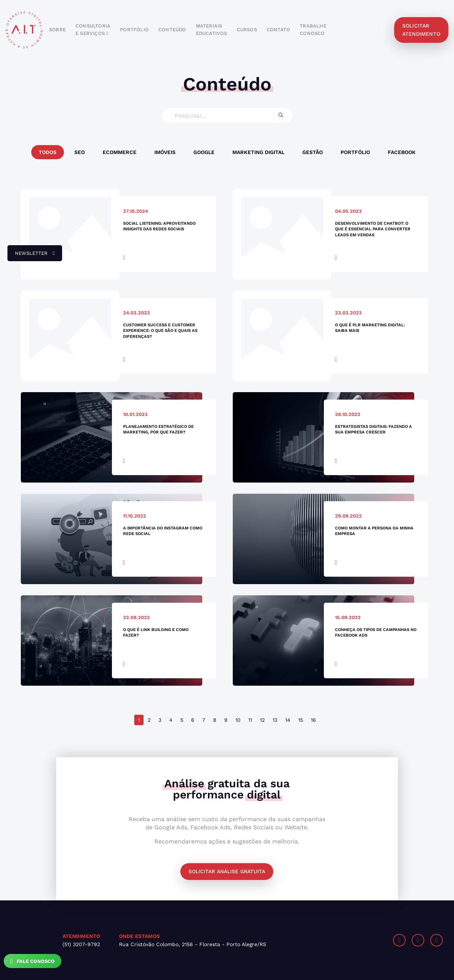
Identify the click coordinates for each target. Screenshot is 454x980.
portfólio (134, 30)
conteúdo (172, 30)
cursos (247, 30)
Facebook (402, 152)
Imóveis (165, 152)
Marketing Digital (258, 152)
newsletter (31, 256)
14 (288, 720)
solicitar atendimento (421, 30)
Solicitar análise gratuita (227, 871)
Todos (48, 152)
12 (262, 720)
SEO (80, 152)
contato (278, 30)
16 (313, 720)
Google (204, 152)
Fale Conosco (33, 961)
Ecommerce (120, 152)
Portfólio (355, 152)
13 (275, 720)
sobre (57, 30)
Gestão (313, 152)
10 (238, 720)
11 (250, 720)
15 (301, 720)
